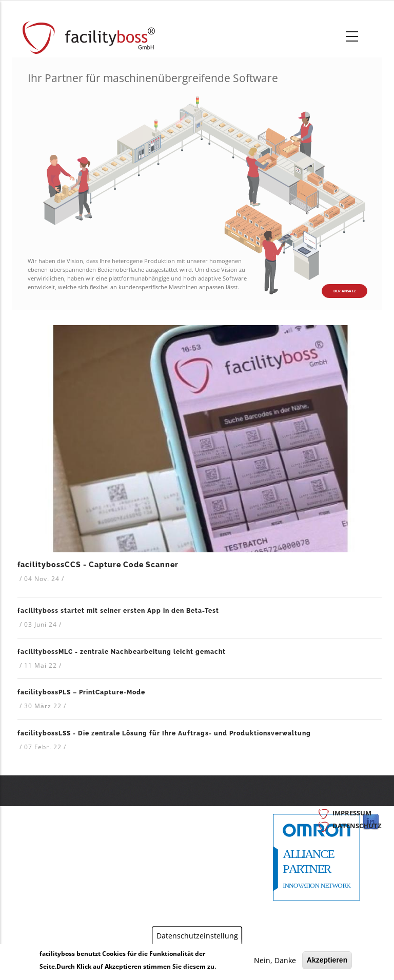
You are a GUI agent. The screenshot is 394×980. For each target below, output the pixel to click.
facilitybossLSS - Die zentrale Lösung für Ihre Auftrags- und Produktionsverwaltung (164, 733)
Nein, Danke (275, 960)
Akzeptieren (327, 960)
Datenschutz (357, 826)
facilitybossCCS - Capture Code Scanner (98, 565)
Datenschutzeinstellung (197, 935)
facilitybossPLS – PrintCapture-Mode (81, 692)
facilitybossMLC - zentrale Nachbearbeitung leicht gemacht (122, 652)
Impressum (352, 813)
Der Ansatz (344, 291)
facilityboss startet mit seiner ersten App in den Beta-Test (118, 611)
